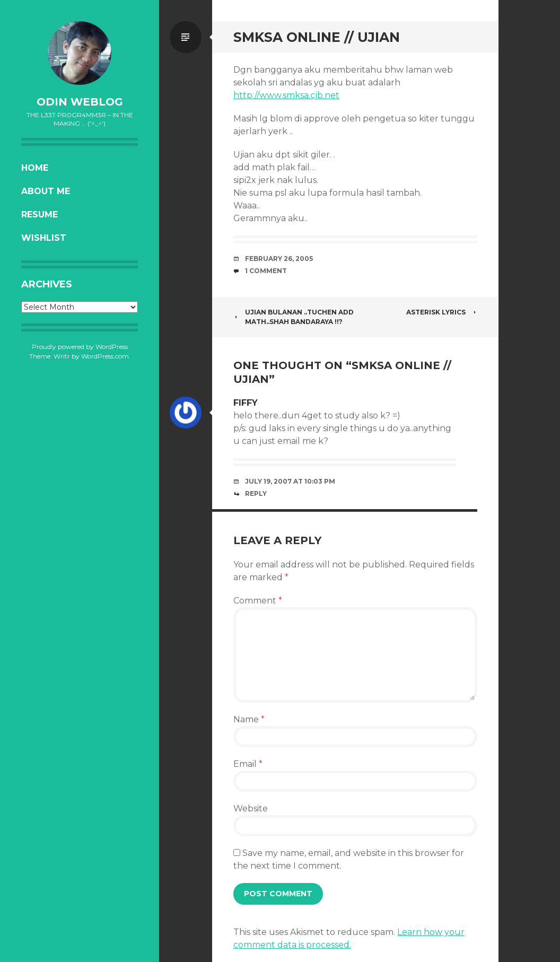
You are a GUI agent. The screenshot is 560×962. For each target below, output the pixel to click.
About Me (46, 191)
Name (249, 719)
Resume (40, 215)
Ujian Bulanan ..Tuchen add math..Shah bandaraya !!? (294, 317)
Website (251, 808)
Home (35, 168)
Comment (258, 601)
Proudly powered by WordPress (80, 347)
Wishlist (44, 238)
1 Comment (266, 271)
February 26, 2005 (279, 259)
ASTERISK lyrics (442, 312)
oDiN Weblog (80, 102)
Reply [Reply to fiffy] (256, 493)
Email (248, 764)
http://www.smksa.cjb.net (286, 95)
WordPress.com (105, 356)
